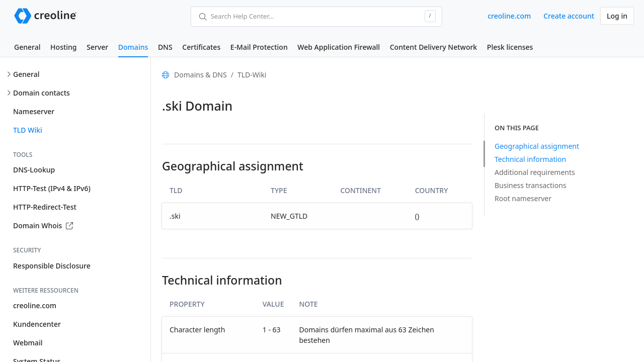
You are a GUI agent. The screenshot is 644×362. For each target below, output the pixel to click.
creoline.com (509, 16)
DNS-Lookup (34, 170)
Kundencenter (37, 324)
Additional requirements (535, 172)
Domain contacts (42, 93)
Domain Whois (43, 225)
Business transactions (531, 185)
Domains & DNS (200, 75)
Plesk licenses (510, 47)
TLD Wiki (28, 130)
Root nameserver (523, 198)
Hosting (63, 47)
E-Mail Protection (259, 47)
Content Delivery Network (433, 47)
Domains (133, 47)
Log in (617, 16)
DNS (165, 47)
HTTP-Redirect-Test (45, 207)
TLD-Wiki (252, 75)
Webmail (28, 343)
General (27, 47)
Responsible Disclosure (52, 266)
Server (97, 47)
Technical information (530, 159)
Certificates (201, 47)
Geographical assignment (537, 146)
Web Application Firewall (339, 47)
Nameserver (34, 111)
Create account (569, 16)
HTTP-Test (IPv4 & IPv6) (52, 188)
